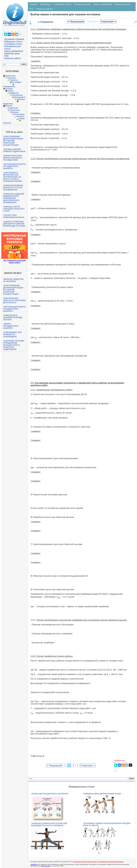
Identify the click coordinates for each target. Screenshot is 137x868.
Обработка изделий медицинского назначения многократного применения (13, 198)
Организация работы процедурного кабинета (14, 166)
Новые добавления (14, 51)
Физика (15, 112)
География (17, 82)
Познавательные (82, 4)
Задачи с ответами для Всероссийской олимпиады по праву (14, 224)
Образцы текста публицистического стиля (14, 209)
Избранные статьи (13, 42)
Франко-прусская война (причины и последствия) (13, 158)
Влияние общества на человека (13, 280)
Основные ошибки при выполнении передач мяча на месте (107, 824)
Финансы (20, 116)
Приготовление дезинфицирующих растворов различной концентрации (13, 141)
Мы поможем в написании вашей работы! (111, 862)
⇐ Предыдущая (76, 21)
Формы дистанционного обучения (50, 794)
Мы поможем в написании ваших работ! (15, 261)
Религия (9, 106)
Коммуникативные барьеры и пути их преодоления (13, 188)
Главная (33, 4)
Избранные (45, 4)
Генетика (14, 80)
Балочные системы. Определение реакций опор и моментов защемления (14, 345)
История (9, 89)
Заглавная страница (14, 39)
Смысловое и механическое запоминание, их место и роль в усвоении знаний (12, 177)
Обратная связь (12, 54)
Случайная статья (13, 44)
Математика (17, 95)
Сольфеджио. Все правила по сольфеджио (12, 334)
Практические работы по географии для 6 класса (14, 300)
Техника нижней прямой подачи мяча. (14, 150)
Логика (10, 91)
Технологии (15, 110)
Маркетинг (14, 93)
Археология (10, 76)
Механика (21, 99)
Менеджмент (20, 97)
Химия (22, 119)
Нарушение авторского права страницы (85, 862)
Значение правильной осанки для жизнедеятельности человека (49, 824)
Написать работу (12, 58)
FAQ (6, 56)
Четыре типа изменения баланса (14, 216)
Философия (19, 114)
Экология (7, 123)
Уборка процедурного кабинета (11, 326)
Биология (12, 78)
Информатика (9, 87)
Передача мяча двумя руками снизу (102, 794)
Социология (13, 108)
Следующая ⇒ (108, 21)
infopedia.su (34, 864)
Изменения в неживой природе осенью (13, 317)
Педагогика (8, 104)
